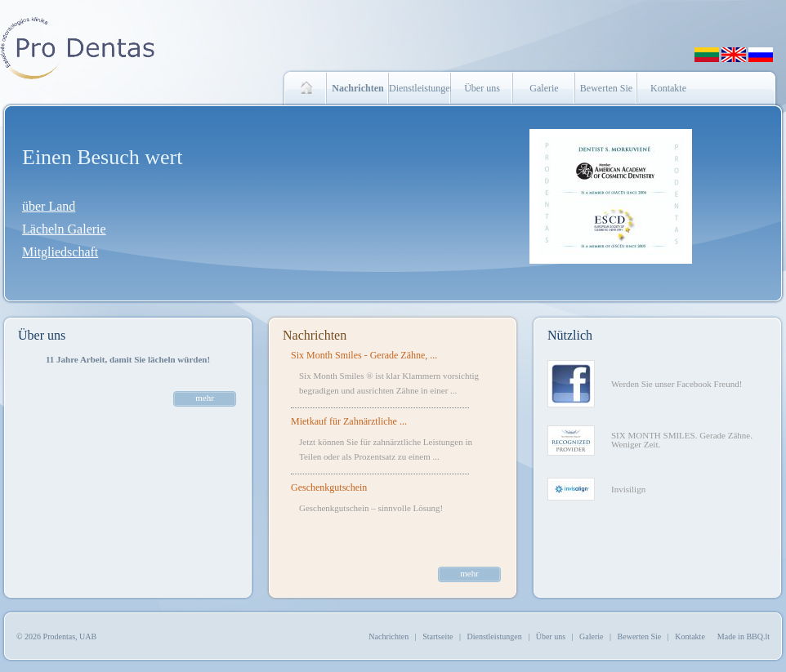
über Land (49, 206)
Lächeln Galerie (64, 229)
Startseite (438, 636)
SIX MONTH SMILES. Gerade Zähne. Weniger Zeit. (682, 440)
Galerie (544, 88)
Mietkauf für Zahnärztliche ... (349, 421)
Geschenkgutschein (329, 487)
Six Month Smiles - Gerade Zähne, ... (364, 355)
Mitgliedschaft (60, 252)
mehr (205, 398)
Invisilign (628, 489)
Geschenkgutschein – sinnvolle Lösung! (371, 508)
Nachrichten (315, 335)
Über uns (482, 88)
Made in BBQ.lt (744, 636)
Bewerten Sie (606, 88)
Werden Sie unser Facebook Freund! (677, 384)
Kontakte (668, 88)
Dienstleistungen (420, 88)
